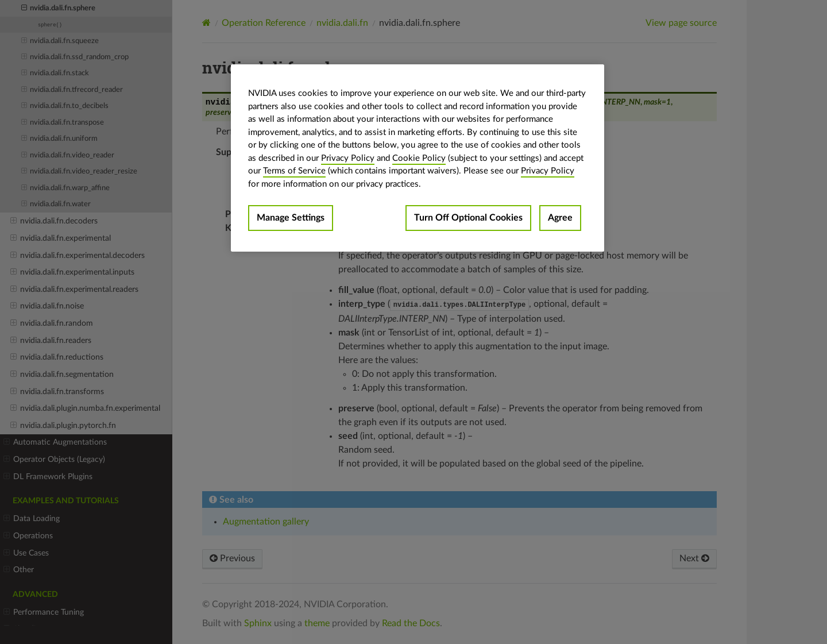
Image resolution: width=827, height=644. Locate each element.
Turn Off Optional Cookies (468, 218)
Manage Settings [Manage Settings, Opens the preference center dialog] (291, 218)
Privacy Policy (348, 158)
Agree (560, 218)
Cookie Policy (419, 158)
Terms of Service (294, 171)
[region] (418, 158)
